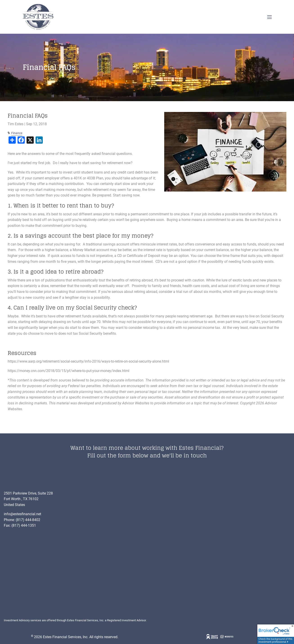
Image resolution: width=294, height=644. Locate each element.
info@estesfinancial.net (22, 514)
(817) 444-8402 (28, 520)
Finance (17, 133)
